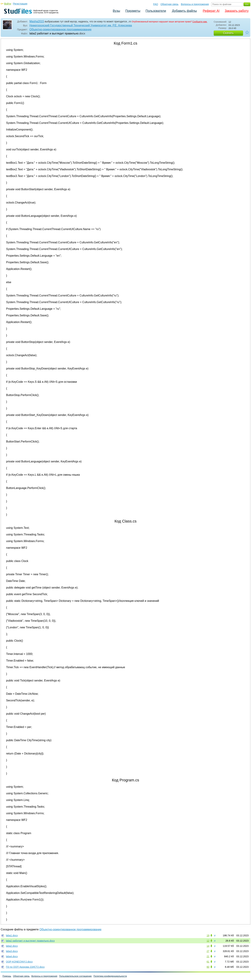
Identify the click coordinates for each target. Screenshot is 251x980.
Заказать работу (237, 11)
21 (208, 956)
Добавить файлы (184, 11)
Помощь (7, 976)
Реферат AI (211, 11)
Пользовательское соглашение (75, 976)
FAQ (156, 4)
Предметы (133, 11)
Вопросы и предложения (195, 4)
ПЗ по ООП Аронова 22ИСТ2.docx (25, 967)
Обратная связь (170, 4)
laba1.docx (12, 935)
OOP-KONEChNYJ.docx (19, 962)
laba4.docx (12, 956)
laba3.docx (12, 951)
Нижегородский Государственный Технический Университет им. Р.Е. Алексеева (81, 25)
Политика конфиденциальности (110, 976)
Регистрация (20, 4)
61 (208, 962)
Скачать (228, 33)
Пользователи (156, 11)
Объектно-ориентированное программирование (60, 29)
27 (208, 951)
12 (208, 941)
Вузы (116, 11)
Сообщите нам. (200, 22)
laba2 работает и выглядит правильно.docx (30, 941)
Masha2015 (37, 21)
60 (208, 967)
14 (208, 946)
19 (208, 935)
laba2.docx (12, 946)
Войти (8, 4)
